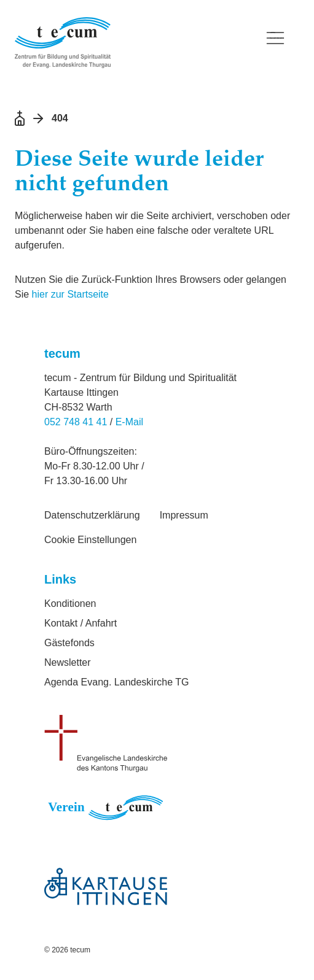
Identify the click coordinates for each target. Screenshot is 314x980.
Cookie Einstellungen (90, 540)
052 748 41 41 (76, 422)
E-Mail (129, 422)
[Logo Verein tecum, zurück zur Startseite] (132, 43)
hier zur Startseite (70, 294)
